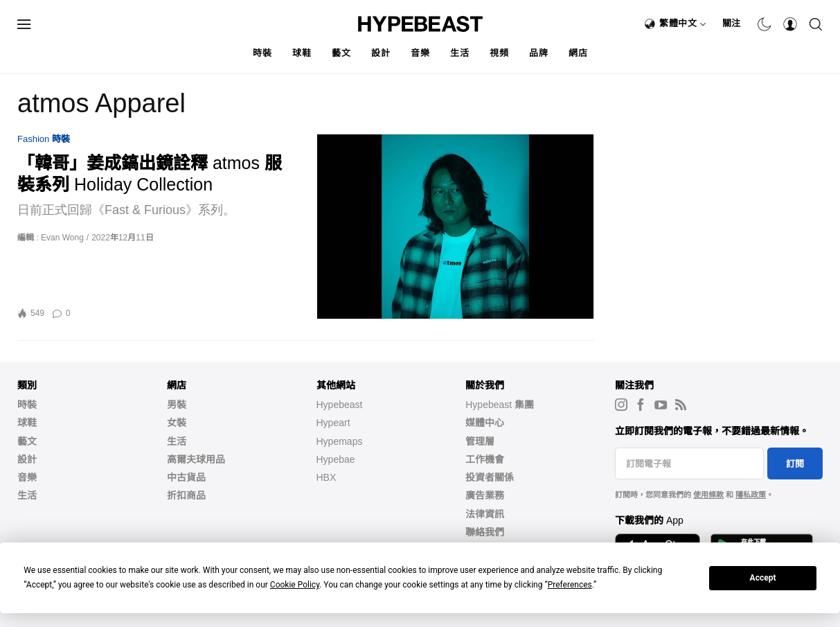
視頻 (499, 53)
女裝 (177, 423)
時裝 (262, 53)
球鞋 (302, 53)
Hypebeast (340, 405)
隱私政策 (751, 495)
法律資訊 (485, 514)
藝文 (341, 53)
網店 (578, 53)
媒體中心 (485, 423)
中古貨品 (186, 477)
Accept (763, 578)
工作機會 (485, 459)
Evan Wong (62, 238)
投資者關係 (490, 477)
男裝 (177, 405)
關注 (732, 23)
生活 (459, 53)
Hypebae (336, 459)
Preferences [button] (570, 585)
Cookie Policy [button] (295, 585)
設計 (381, 53)
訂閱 (795, 464)
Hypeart (333, 423)
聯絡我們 (485, 532)
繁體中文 (683, 23)
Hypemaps (340, 441)
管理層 (480, 441)
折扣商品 (186, 495)
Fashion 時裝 (44, 139)
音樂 (420, 53)
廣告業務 (485, 495)
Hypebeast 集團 (500, 405)
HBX (327, 477)
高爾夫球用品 (196, 459)
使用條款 (708, 495)
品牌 (538, 53)
